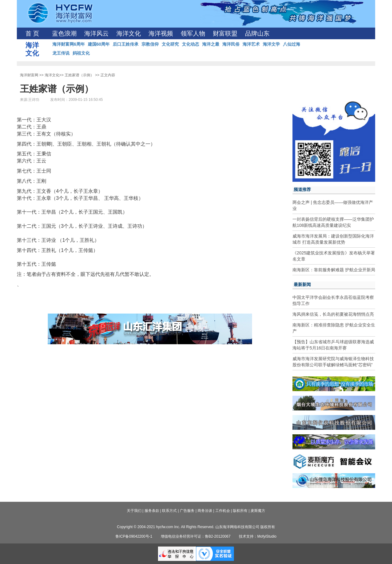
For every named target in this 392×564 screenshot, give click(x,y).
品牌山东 (257, 33)
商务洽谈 (205, 511)
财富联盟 (225, 33)
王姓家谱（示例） (79, 75)
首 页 (32, 33)
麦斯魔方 (258, 511)
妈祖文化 (81, 53)
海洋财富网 (29, 75)
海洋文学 (271, 44)
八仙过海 (292, 44)
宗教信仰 (150, 44)
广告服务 (187, 511)
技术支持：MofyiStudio (258, 536)
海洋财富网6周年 (69, 44)
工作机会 (223, 511)
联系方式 (169, 511)
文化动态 (190, 44)
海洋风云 (96, 33)
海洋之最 (211, 44)
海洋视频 (161, 33)
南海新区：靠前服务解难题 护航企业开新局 (334, 270)
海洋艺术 (251, 44)
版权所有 (240, 511)
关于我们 (134, 511)
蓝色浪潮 (64, 33)
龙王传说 (61, 53)
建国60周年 (99, 44)
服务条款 (152, 511)
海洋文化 (129, 33)
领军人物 (193, 33)
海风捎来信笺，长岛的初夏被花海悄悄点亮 (333, 314)
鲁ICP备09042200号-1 (134, 536)
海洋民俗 (231, 44)
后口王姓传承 (126, 44)
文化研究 (170, 44)
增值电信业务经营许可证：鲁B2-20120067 (196, 536)
